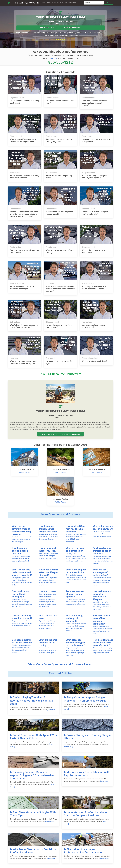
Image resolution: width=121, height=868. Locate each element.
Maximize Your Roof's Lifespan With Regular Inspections (87, 774)
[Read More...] (52, 710)
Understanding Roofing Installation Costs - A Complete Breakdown (86, 814)
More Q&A (64, 3)
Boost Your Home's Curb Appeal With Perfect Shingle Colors (33, 737)
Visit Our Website (25, 472)
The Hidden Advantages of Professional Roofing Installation (84, 851)
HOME (44, 3)
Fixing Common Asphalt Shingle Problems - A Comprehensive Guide (85, 699)
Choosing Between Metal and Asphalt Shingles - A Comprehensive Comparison (32, 775)
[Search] (94, 3)
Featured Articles (53, 3)
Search (109, 3)
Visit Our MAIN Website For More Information (60, 28)
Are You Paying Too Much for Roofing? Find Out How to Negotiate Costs (31, 701)
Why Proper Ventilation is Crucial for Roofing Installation (33, 851)
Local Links (72, 3)
